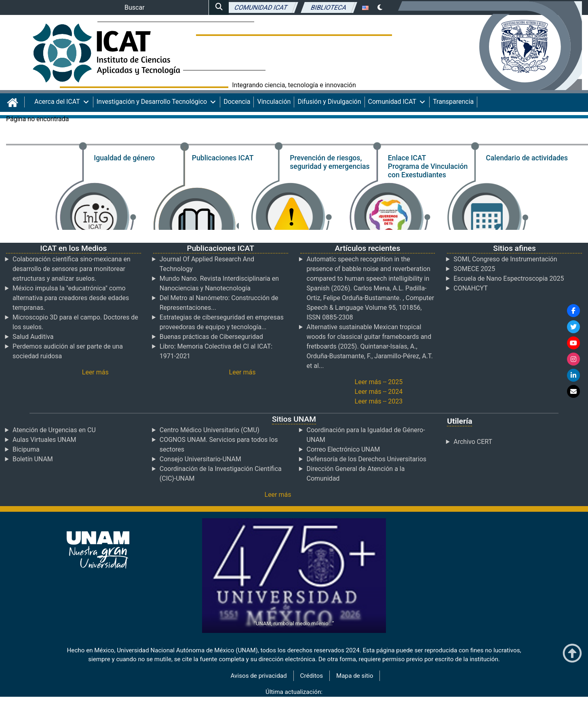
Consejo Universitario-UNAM (200, 459)
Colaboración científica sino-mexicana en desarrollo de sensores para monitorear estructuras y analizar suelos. (72, 269)
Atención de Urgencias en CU (54, 430)
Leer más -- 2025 (379, 382)
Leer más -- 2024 (379, 392)
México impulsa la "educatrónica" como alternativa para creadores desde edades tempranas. (71, 298)
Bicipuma (26, 449)
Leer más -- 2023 (379, 401)
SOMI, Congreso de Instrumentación (505, 259)
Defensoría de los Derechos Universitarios (367, 459)
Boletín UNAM (33, 459)
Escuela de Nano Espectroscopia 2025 (509, 278)
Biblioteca (329, 7)
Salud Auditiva (33, 337)
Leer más (95, 372)
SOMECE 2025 (474, 269)
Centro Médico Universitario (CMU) (210, 430)
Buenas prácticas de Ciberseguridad (211, 337)
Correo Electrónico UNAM (344, 449)
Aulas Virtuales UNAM (44, 440)
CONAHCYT (471, 288)
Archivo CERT (473, 442)
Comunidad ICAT (261, 7)
